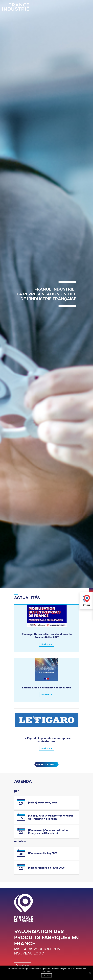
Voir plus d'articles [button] (47, 764)
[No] (90, 973)
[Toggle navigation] (88, 7)
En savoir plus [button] (23, 965)
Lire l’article (47, 644)
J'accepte (47, 975)
